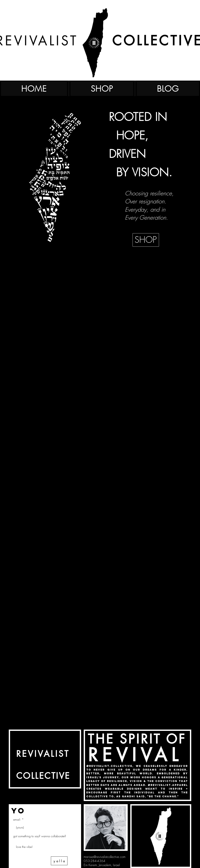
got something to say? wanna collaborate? (40, 836)
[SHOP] (146, 240)
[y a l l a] (59, 861)
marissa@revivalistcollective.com (105, 857)
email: (17, 819)
